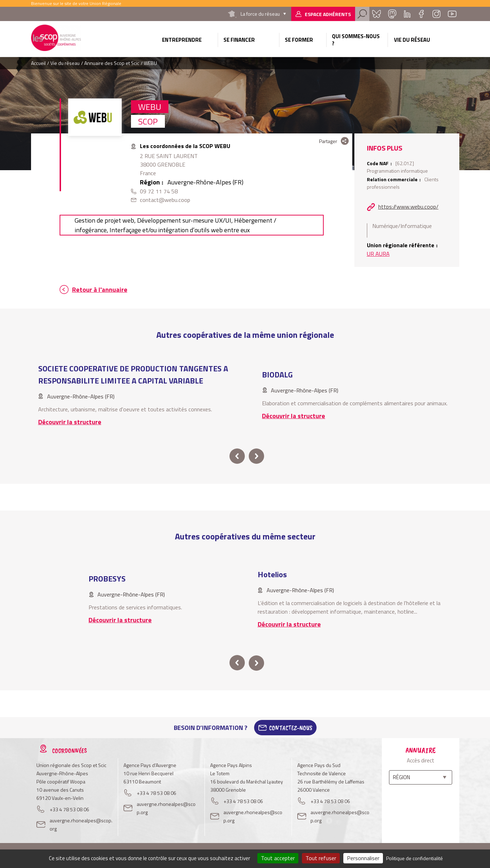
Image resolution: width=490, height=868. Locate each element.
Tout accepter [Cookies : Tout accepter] (278, 858)
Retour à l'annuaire (100, 290)
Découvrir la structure (70, 422)
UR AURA (378, 254)
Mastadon (392, 14)
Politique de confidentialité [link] (415, 858)
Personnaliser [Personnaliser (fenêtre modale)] (363, 858)
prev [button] (237, 456)
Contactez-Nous (291, 728)
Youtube (452, 14)
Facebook (421, 14)
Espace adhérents (328, 14)
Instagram (436, 14)
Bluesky (377, 14)
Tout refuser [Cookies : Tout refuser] (321, 858)
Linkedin (407, 14)
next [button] (256, 456)
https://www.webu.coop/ (408, 207)
